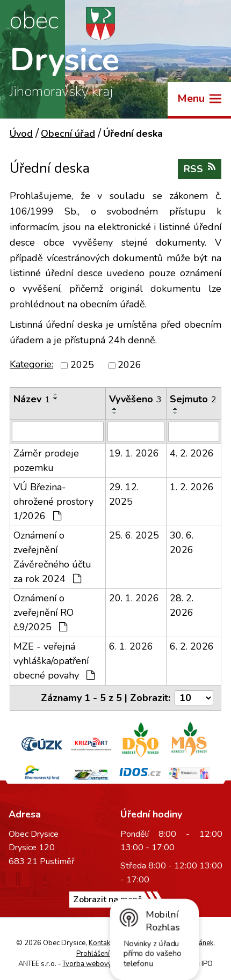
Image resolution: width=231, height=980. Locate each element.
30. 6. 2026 (182, 543)
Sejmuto (193, 399)
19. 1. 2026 (134, 453)
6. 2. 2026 (192, 646)
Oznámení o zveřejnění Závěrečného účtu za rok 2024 (52, 557)
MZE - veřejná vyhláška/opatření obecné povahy (54, 661)
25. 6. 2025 (134, 535)
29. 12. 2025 (124, 494)
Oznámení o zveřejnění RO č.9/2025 (44, 613)
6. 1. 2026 (131, 646)
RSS (200, 169)
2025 (82, 365)
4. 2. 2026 (192, 453)
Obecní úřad (68, 134)
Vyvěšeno (135, 399)
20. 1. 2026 (134, 598)
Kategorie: (31, 364)
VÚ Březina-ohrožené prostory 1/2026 (53, 502)
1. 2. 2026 (192, 487)
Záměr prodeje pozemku (46, 460)
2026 (129, 365)
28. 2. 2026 (182, 605)
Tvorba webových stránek (103, 964)
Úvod (21, 134)
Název (32, 399)
